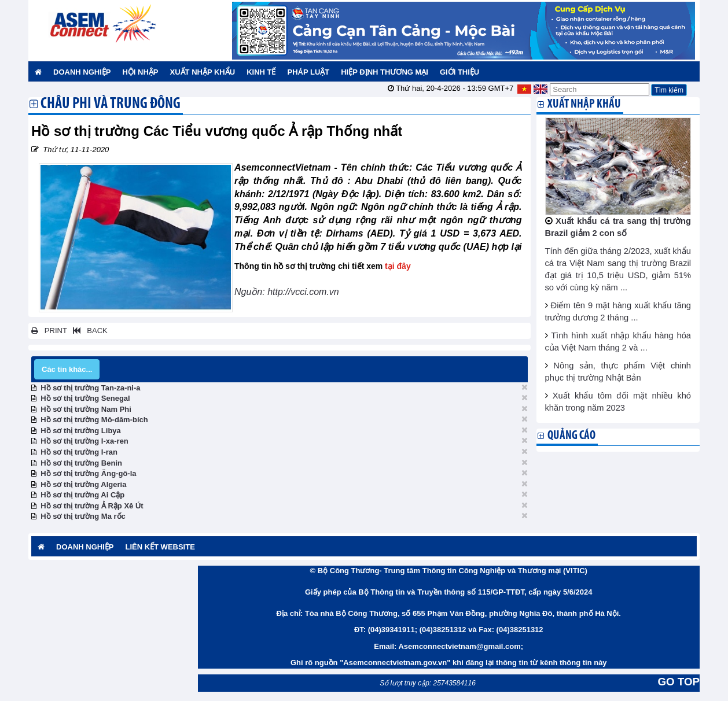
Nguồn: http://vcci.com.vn (288, 292)
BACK (88, 331)
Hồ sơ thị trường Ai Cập (82, 495)
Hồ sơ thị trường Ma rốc (83, 516)
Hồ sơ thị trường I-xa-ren (84, 441)
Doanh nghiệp (82, 72)
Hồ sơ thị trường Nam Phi (86, 409)
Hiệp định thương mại (385, 72)
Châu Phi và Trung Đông (111, 105)
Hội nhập (140, 72)
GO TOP (679, 682)
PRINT (49, 331)
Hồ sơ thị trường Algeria (83, 484)
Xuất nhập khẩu (203, 72)
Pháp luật (308, 72)
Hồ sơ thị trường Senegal (85, 398)
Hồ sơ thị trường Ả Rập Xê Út (92, 506)
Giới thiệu (459, 72)
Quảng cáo (571, 436)
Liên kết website (160, 547)
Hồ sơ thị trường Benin (81, 463)
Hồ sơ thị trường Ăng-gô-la (88, 473)
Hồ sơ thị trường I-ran (79, 452)
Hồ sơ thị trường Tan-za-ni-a (90, 388)
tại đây (398, 266)
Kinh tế (261, 72)
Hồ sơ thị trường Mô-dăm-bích (94, 420)
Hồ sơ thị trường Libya (81, 431)
